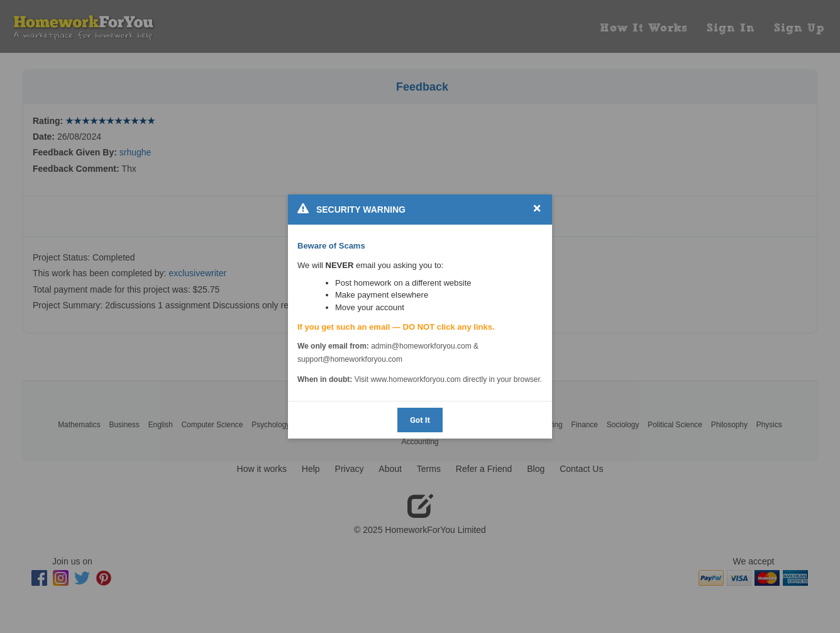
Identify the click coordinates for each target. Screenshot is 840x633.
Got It (420, 420)
